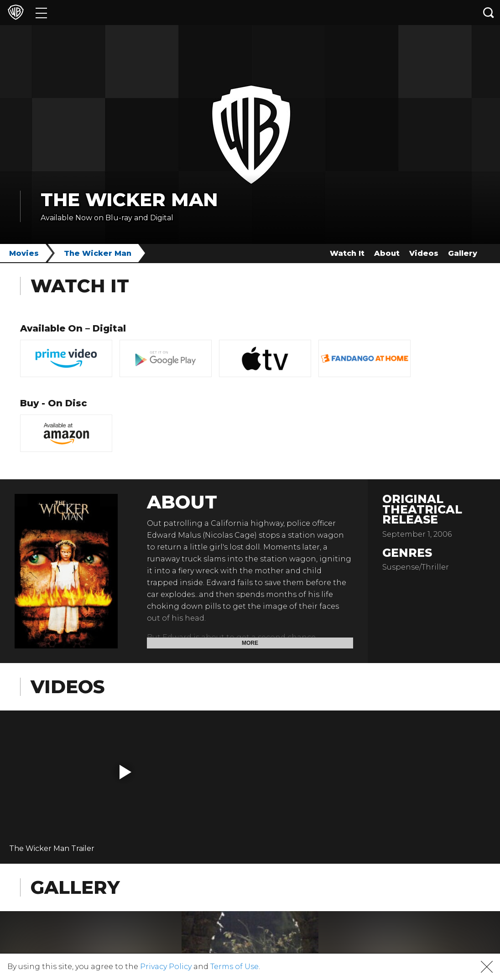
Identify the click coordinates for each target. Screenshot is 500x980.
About (387, 253)
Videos (424, 253)
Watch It (347, 253)
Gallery (463, 253)
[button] (125, 772)
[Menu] (41, 13)
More (250, 643)
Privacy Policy (166, 967)
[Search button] (489, 13)
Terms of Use (234, 967)
